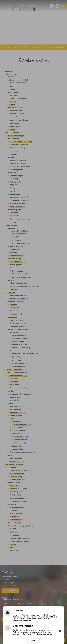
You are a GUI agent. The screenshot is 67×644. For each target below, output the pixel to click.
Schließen (34, 640)
